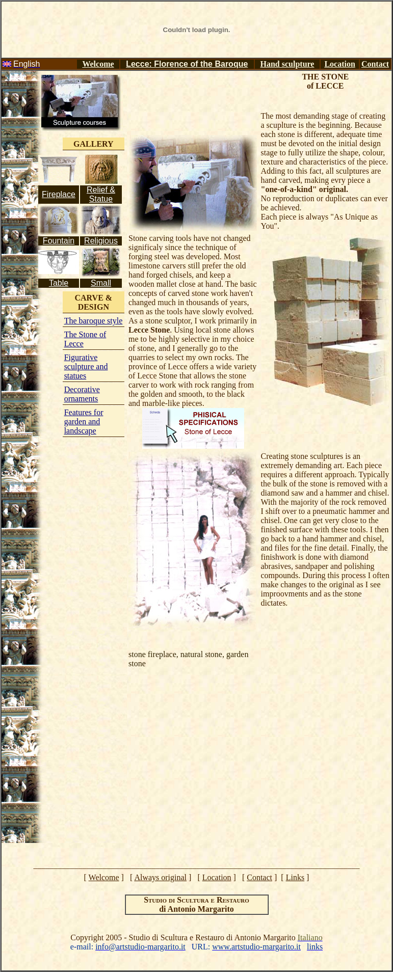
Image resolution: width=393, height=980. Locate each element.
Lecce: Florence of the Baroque (187, 64)
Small (101, 283)
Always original (160, 877)
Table (59, 283)
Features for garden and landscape (84, 421)
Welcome (98, 64)
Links (295, 877)
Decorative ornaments (82, 394)
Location (339, 64)
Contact (375, 64)
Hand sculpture (287, 64)
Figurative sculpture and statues (86, 366)
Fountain (59, 241)
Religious (101, 241)
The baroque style (94, 321)
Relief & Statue (101, 194)
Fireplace (59, 194)
